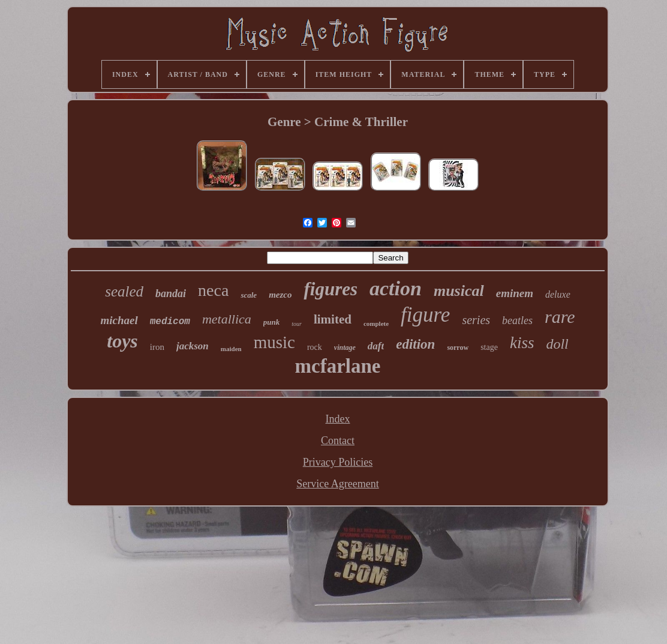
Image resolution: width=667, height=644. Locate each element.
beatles (517, 320)
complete (376, 324)
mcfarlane (338, 366)
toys (122, 341)
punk (271, 322)
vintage (345, 348)
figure (425, 315)
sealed (124, 291)
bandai (171, 293)
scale (249, 295)
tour (297, 324)
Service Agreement (337, 484)
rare (560, 317)
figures (331, 289)
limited (333, 319)
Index (338, 419)
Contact (338, 441)
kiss (522, 343)
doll (557, 344)
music (274, 342)
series (476, 320)
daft (376, 346)
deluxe (558, 294)
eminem (515, 293)
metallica (227, 319)
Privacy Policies (338, 462)
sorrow (458, 348)
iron (157, 347)
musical (459, 291)
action (396, 288)
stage (489, 347)
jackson (193, 346)
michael (119, 320)
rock (315, 347)
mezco (280, 295)
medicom (170, 322)
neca (213, 290)
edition (415, 344)
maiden (231, 349)
